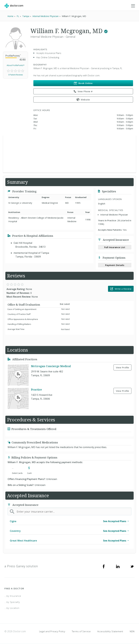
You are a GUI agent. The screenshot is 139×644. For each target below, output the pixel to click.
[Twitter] (132, 566)
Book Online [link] (83, 83)
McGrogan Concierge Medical (51, 366)
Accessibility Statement (110, 631)
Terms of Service (81, 631)
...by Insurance (13, 596)
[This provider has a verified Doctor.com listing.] (106, 31)
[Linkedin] (118, 566)
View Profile (122, 367)
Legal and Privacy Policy (52, 631)
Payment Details (115, 265)
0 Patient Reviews (16, 75)
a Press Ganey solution (21, 566)
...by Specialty (12, 602)
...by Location (12, 608)
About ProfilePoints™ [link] (16, 65)
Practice (36, 389)
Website (83, 100)
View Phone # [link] (83, 91)
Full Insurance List (115, 247)
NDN (132, 631)
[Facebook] (104, 566)
